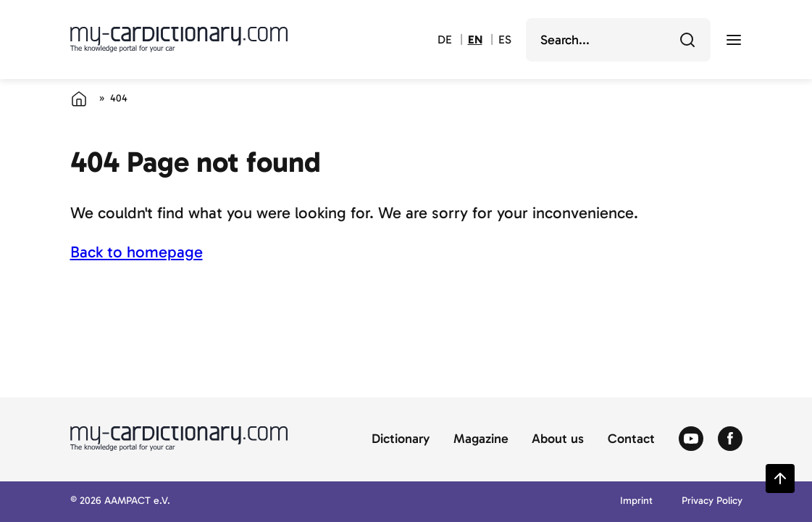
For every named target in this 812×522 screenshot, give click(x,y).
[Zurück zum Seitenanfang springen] (780, 478)
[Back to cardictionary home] (179, 39)
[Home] (79, 99)
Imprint (636, 501)
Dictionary (401, 439)
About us (558, 439)
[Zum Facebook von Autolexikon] (730, 439)
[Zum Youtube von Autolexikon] (691, 439)
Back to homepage (137, 252)
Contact (631, 439)
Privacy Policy (712, 501)
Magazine (481, 439)
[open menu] (734, 40)
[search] (608, 40)
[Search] (687, 40)
